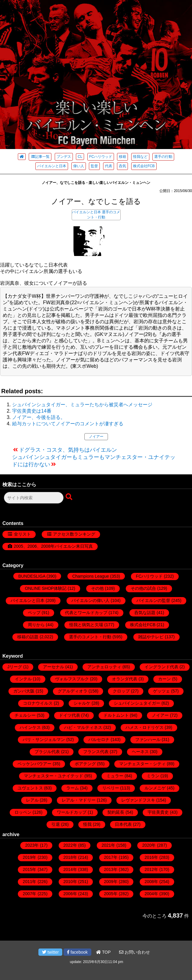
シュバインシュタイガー (137, 703)
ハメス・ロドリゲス (145, 727)
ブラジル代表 (47, 752)
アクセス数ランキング (74, 534)
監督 (94, 166)
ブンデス (64, 157)
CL (80, 157)
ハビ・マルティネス (83, 727)
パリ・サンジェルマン (44, 739)
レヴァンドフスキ (138, 800)
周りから (36, 625)
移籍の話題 (28, 637)
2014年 (70, 869)
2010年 (70, 882)
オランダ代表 (125, 679)
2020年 (149, 845)
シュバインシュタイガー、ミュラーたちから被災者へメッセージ (82, 405)
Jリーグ (15, 667)
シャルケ (82, 703)
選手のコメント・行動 (90, 637)
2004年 (151, 894)
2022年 (70, 845)
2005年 (111, 894)
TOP (103, 952)
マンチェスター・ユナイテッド (54, 776)
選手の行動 (163, 157)
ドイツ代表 (70, 715)
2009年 (111, 882)
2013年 (111, 869)
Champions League (91, 576)
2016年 (151, 857)
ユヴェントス (30, 788)
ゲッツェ (161, 691)
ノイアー (96, 437)
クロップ (121, 691)
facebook (77, 952)
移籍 (122, 157)
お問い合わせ (135, 952)
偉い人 (79, 166)
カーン (164, 679)
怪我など (140, 157)
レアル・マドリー (79, 800)
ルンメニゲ (155, 788)
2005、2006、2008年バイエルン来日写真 (53, 546)
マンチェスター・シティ (142, 764)
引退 (56, 824)
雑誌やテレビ (151, 637)
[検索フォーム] (34, 498)
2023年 (32, 845)
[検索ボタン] (70, 497)
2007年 (29, 894)
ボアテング (85, 764)
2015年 (29, 869)
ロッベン (23, 812)
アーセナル (54, 667)
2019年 (29, 857)
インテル (23, 679)
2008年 (151, 882)
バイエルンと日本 (52, 166)
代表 (109, 166)
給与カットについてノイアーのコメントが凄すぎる (68, 424)
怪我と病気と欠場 (86, 625)
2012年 (151, 869)
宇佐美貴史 (158, 812)
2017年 (111, 857)
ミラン (153, 776)
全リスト (22, 534)
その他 (97, 588)
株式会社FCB (144, 166)
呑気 (122, 166)
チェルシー (25, 715)
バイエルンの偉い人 (90, 600)
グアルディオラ (73, 691)
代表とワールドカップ (86, 613)
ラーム (73, 788)
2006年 (70, 894)
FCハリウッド (101, 157)
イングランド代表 (161, 667)
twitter (50, 952)
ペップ (34, 613)
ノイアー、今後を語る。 (39, 417)
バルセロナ (99, 739)
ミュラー (115, 776)
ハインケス (30, 727)
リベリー (111, 788)
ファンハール (148, 739)
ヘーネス (140, 752)
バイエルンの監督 (153, 600)
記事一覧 (40, 157)
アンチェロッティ (104, 667)
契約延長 (116, 812)
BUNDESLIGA (32, 576)
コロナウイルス (38, 703)
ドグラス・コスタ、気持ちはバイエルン (68, 450)
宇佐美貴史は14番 (32, 411)
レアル (32, 800)
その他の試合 (143, 588)
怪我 (87, 824)
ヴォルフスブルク (72, 679)
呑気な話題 (145, 613)
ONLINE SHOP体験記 (46, 588)
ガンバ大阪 (24, 691)
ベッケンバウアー (34, 764)
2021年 (108, 845)
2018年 (70, 857)
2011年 (29, 882)
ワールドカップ (72, 812)
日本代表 (123, 824)
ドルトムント (116, 715)
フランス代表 (96, 752)
